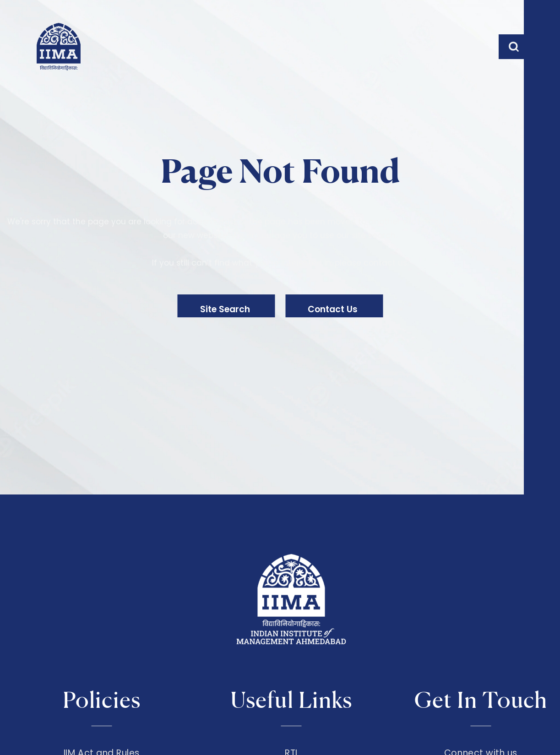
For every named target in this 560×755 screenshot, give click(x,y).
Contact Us (342, 312)
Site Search (214, 312)
